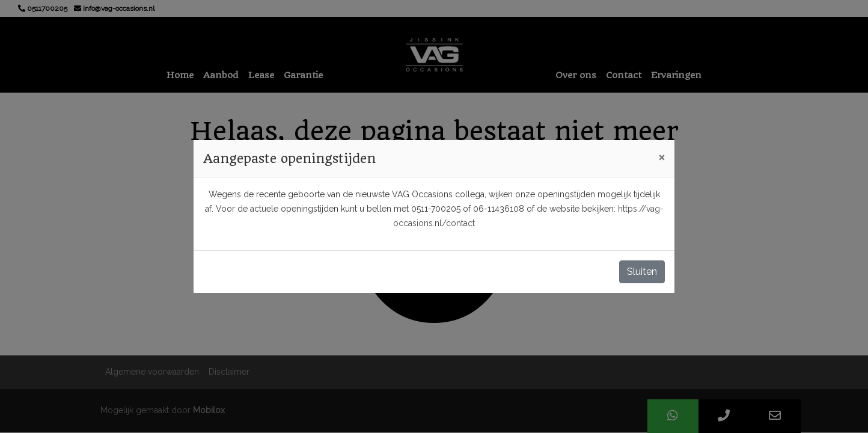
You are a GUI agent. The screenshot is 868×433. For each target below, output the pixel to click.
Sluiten (642, 272)
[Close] (662, 157)
